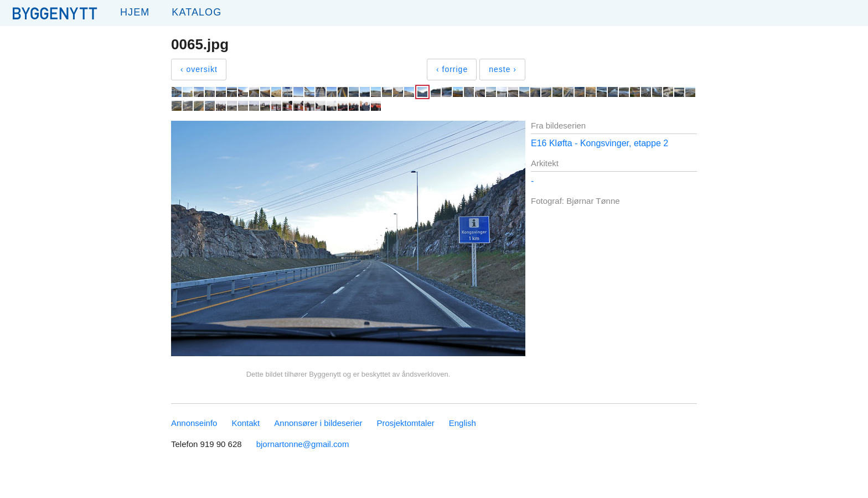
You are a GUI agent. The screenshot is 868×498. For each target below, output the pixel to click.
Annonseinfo (194, 423)
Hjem (135, 12)
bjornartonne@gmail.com (303, 444)
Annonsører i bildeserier (318, 423)
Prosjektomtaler (406, 423)
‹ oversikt (199, 69)
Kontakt (246, 423)
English (463, 423)
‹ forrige (452, 69)
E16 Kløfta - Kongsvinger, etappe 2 (600, 143)
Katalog (197, 12)
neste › (503, 69)
